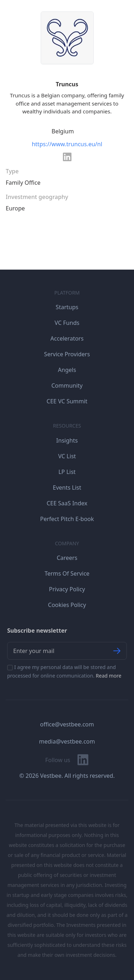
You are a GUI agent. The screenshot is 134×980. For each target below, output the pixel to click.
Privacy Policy (67, 589)
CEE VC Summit (67, 401)
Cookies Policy (67, 605)
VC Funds (67, 323)
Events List (67, 488)
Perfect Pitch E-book (67, 519)
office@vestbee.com (67, 724)
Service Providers (67, 354)
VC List (67, 456)
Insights (67, 440)
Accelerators (67, 338)
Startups (67, 307)
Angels (67, 370)
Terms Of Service (67, 573)
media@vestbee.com (67, 741)
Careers (67, 558)
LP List (67, 472)
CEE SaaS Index (67, 503)
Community (67, 386)
